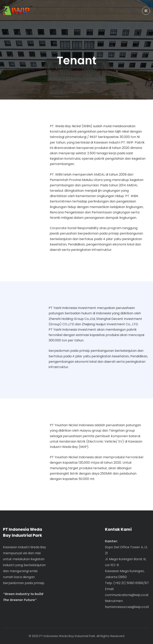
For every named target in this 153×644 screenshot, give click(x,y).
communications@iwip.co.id (127, 595)
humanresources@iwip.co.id (127, 607)
